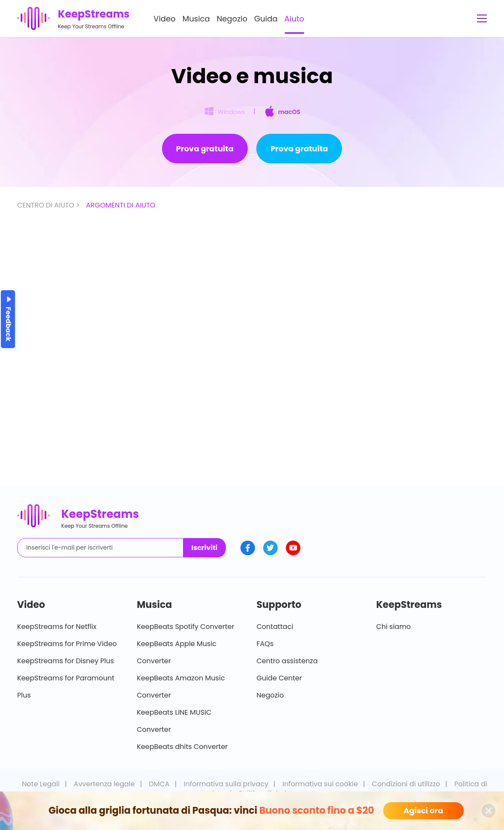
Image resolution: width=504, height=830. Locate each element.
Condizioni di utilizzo (406, 784)
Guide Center (279, 678)
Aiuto (294, 19)
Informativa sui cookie (320, 784)
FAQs (265, 644)
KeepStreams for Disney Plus (66, 661)
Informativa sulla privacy (226, 784)
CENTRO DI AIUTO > (49, 205)
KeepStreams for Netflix (57, 627)
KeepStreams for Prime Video (67, 644)
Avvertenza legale (104, 784)
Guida (266, 19)
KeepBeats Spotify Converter (185, 627)
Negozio (232, 19)
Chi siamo (394, 627)
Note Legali (41, 784)
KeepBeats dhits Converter (182, 747)
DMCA (159, 784)
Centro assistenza (287, 661)
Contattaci (275, 627)
